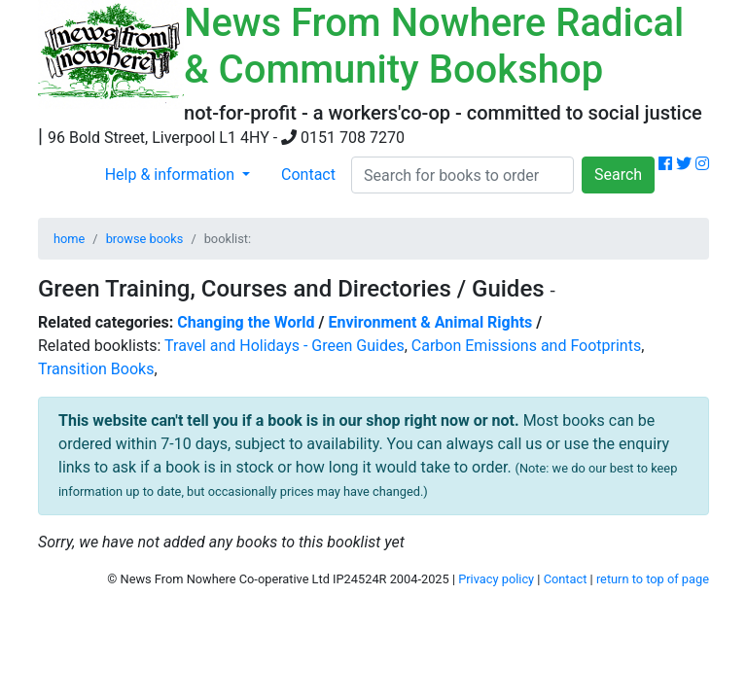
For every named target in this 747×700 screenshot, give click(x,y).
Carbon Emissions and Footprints (526, 346)
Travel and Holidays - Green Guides (285, 346)
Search (618, 175)
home (69, 239)
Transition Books (96, 369)
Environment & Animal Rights (431, 322)
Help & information (172, 175)
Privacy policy (496, 579)
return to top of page (653, 579)
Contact (308, 175)
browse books (145, 239)
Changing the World (246, 322)
